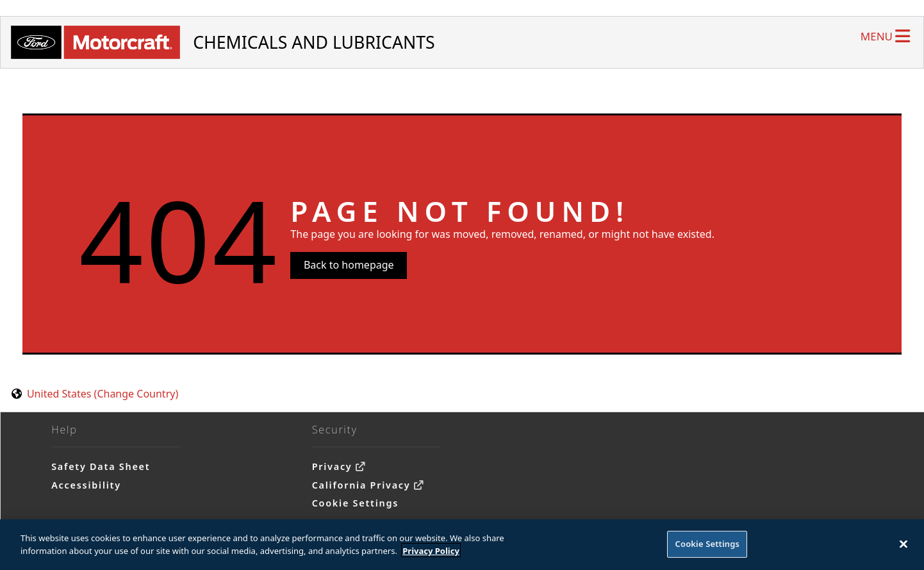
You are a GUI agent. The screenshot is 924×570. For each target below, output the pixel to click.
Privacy (332, 466)
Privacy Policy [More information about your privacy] (431, 554)
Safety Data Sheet (101, 466)
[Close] (903, 548)
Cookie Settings (355, 503)
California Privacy (361, 485)
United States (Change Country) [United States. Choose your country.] (103, 394)
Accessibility (86, 485)
